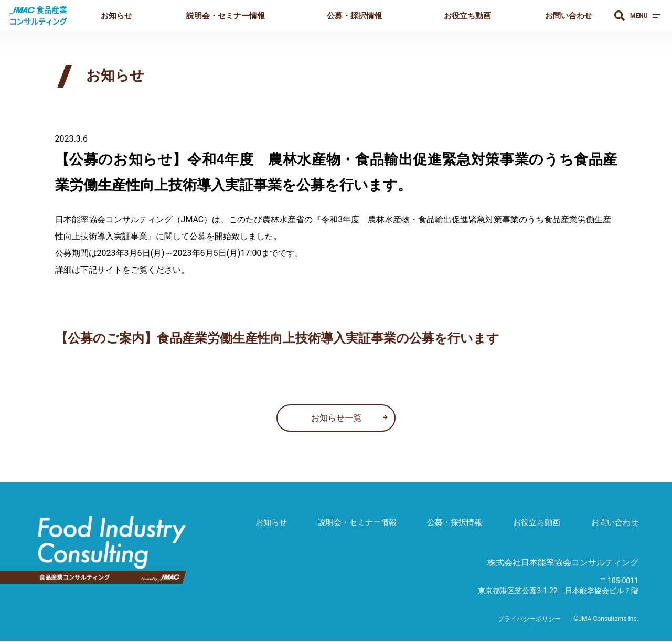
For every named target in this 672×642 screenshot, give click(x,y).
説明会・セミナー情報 (226, 16)
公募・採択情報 (354, 16)
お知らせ (116, 16)
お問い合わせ (569, 16)
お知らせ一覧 (336, 418)
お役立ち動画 (467, 16)
